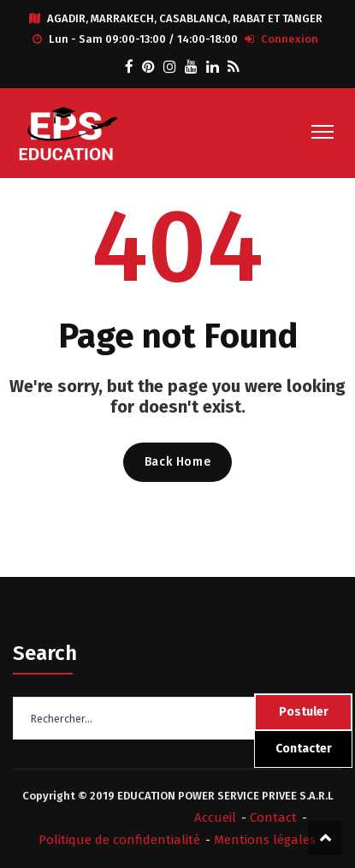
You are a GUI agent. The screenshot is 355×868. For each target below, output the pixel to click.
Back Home (177, 462)
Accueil (215, 817)
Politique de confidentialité (119, 840)
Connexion (290, 39)
